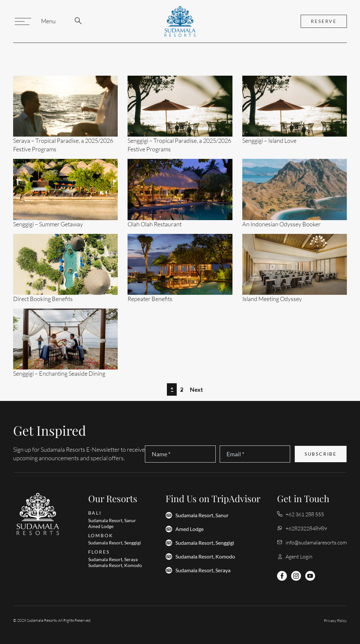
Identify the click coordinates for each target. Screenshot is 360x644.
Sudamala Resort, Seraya (203, 570)
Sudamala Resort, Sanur (202, 515)
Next (196, 389)
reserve (324, 21)
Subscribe (321, 454)
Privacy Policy (335, 621)
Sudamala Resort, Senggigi (205, 543)
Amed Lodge (190, 529)
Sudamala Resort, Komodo (205, 557)
